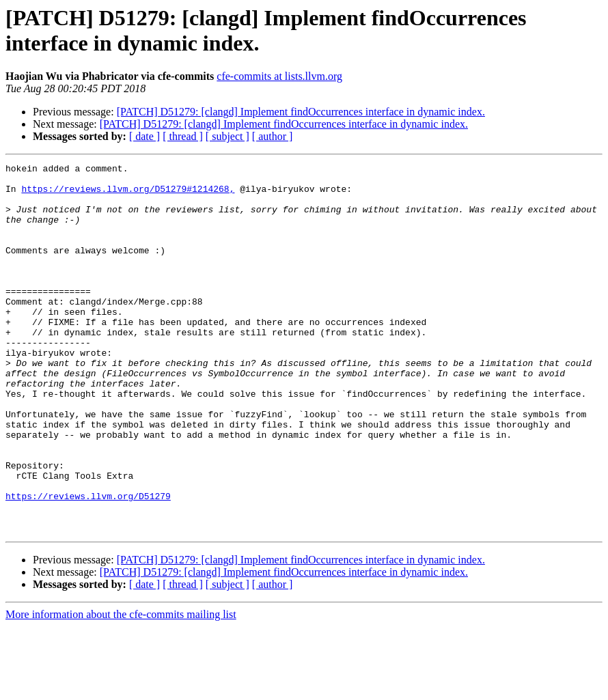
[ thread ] (183, 136)
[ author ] (273, 136)
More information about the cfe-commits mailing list (121, 688)
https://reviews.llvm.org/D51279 (88, 563)
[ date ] (144, 136)
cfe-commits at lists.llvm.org (279, 76)
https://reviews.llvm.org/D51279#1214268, (128, 195)
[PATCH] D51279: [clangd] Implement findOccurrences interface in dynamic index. (301, 112)
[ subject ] (227, 136)
